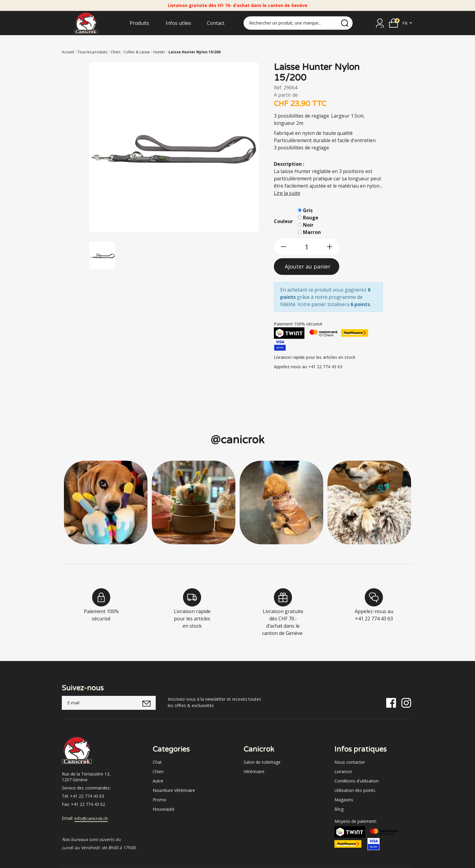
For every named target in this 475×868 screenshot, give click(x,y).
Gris (308, 210)
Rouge (311, 218)
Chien (158, 771)
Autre (158, 781)
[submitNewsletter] (146, 703)
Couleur (283, 221)
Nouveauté (164, 809)
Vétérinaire (254, 771)
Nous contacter (350, 762)
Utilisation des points (355, 790)
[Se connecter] (380, 23)
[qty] (307, 247)
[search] (345, 23)
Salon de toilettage (262, 762)
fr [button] (405, 23)
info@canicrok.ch (91, 819)
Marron (312, 232)
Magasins (344, 800)
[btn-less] (284, 247)
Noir (308, 225)
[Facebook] (391, 702)
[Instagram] (406, 702)
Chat (157, 762)
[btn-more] (330, 247)
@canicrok (237, 440)
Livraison (343, 771)
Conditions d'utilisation (357, 781)
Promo (159, 800)
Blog (339, 809)
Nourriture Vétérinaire (174, 790)
